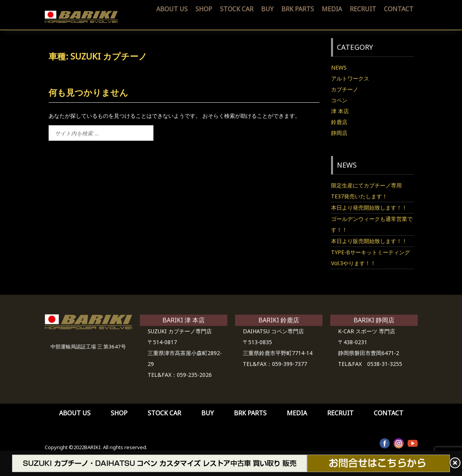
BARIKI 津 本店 (184, 320)
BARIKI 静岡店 (374, 320)
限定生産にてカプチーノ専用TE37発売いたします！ (366, 191)
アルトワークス (350, 78)
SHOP (204, 9)
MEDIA (332, 9)
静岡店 (339, 133)
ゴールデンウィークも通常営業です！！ (372, 224)
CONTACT (399, 9)
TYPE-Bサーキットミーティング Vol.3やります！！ (372, 258)
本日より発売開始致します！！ (369, 207)
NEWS (339, 67)
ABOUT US (172, 9)
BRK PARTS (298, 9)
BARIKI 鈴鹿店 (279, 320)
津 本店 (340, 111)
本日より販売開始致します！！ (369, 241)
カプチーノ (345, 89)
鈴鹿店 (339, 122)
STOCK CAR (237, 9)
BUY (267, 9)
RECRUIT (363, 9)
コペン (339, 100)
